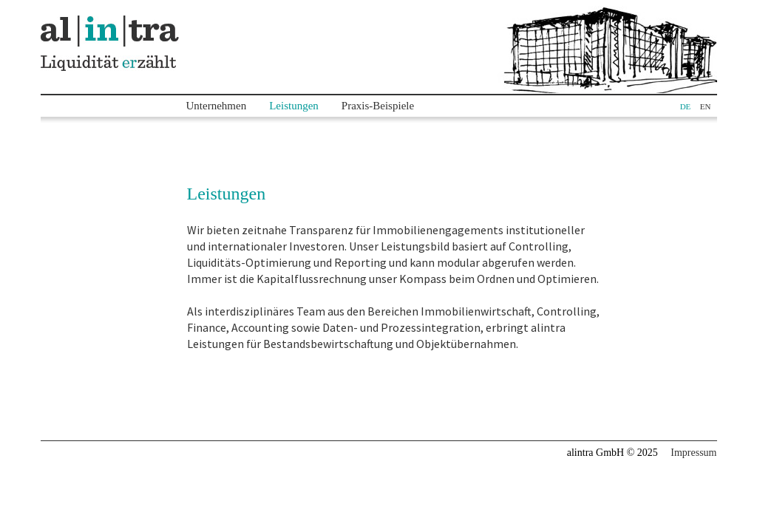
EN (706, 106)
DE (686, 106)
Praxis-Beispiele (378, 106)
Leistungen (294, 106)
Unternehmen (217, 106)
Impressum (693, 453)
